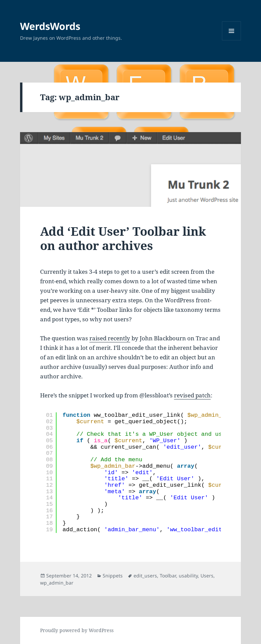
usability (188, 576)
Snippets (113, 576)
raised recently (110, 338)
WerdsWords (50, 26)
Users (207, 576)
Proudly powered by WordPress (77, 630)
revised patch (192, 395)
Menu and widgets (232, 40)
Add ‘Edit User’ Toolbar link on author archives (123, 238)
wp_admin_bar (57, 583)
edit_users (145, 576)
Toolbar (168, 576)
